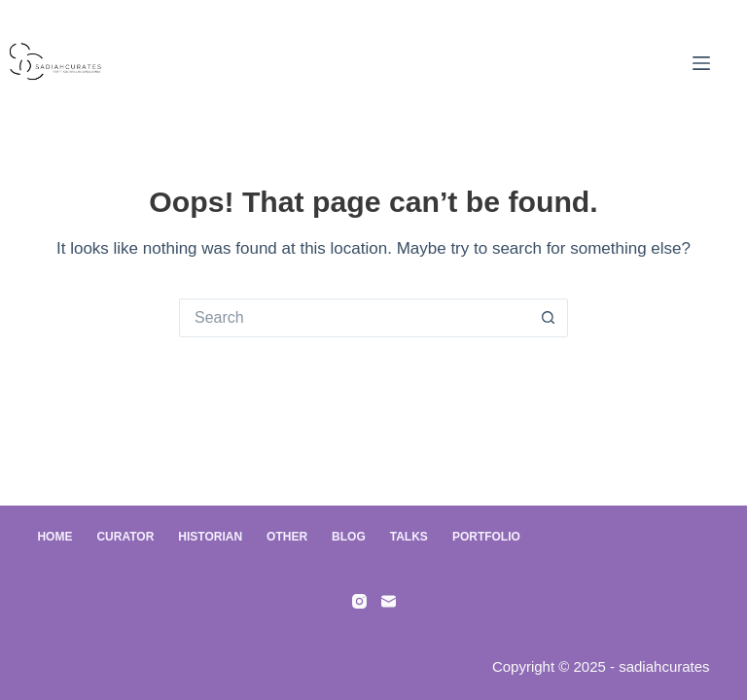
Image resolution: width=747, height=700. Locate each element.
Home (54, 537)
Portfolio (486, 537)
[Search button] (549, 318)
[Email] (389, 601)
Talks (409, 537)
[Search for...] (354, 318)
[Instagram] (359, 601)
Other (287, 537)
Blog (349, 537)
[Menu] (701, 63)
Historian (210, 537)
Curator (125, 537)
